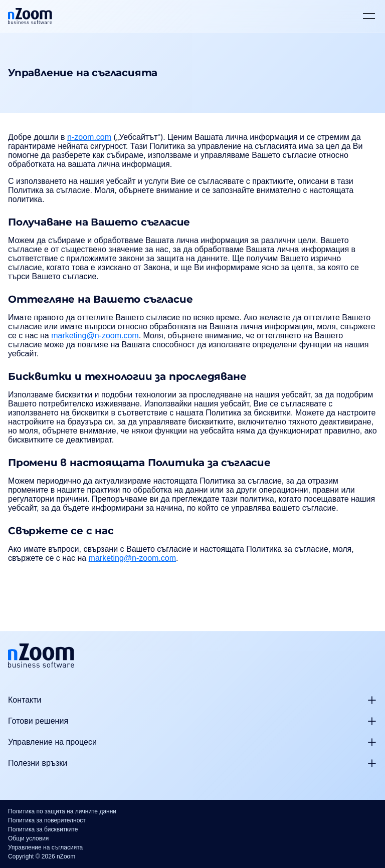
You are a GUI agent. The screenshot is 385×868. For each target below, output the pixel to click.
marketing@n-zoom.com (95, 336)
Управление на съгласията (45, 847)
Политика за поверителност (47, 820)
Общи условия (28, 838)
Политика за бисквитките (43, 829)
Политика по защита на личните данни (62, 811)
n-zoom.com (89, 137)
